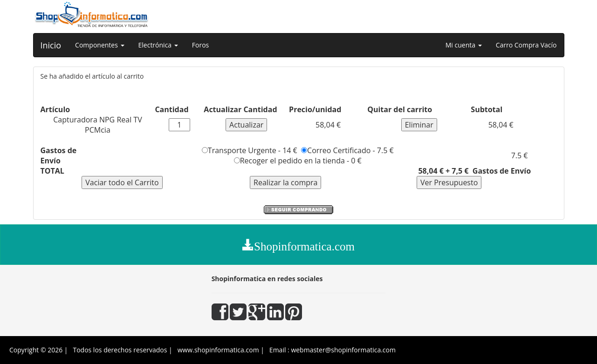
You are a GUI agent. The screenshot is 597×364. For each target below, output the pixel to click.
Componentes (99, 45)
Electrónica (158, 45)
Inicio (51, 45)
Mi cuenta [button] (464, 45)
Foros (200, 45)
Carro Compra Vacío (526, 45)
